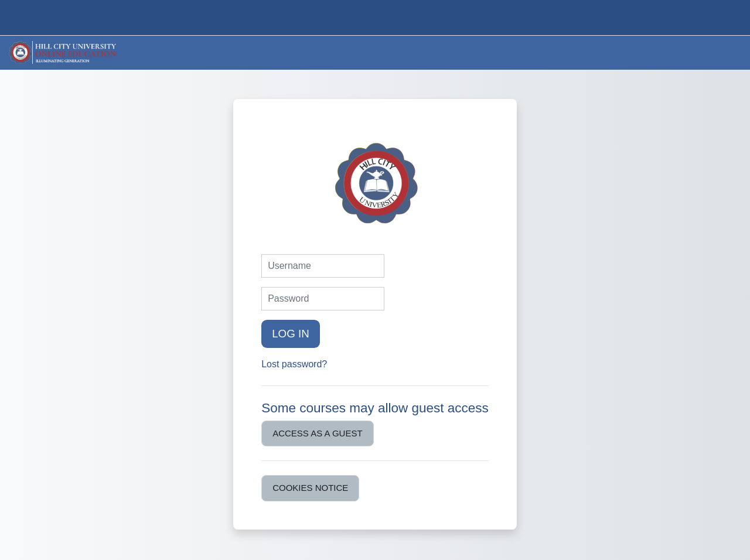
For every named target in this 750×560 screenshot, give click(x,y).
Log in (291, 334)
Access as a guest (317, 433)
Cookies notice (310, 488)
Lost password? (294, 364)
